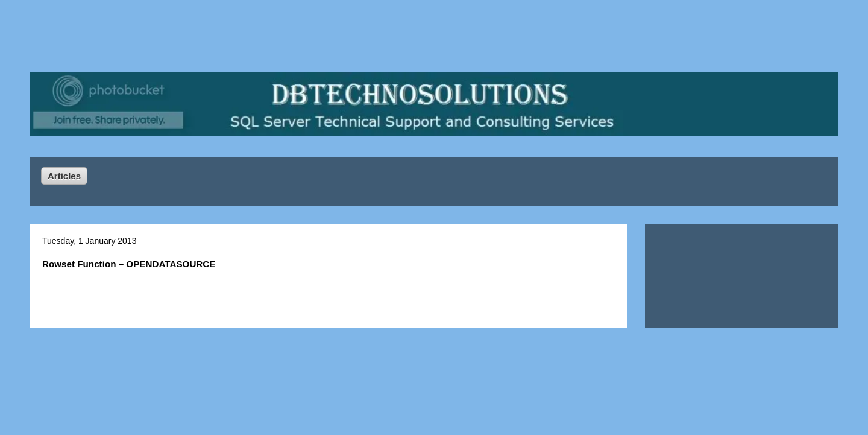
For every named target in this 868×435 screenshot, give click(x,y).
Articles (64, 176)
